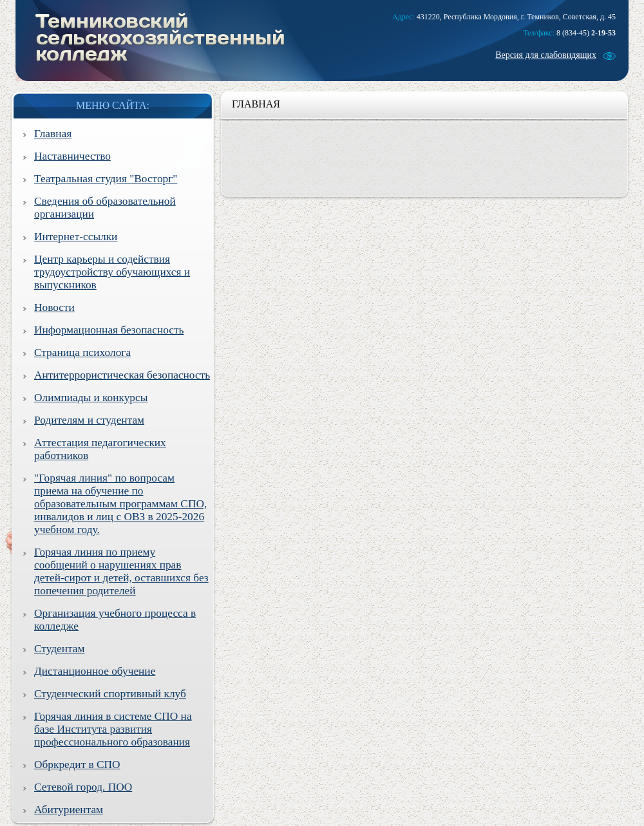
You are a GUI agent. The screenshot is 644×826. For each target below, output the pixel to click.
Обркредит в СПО (77, 765)
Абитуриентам (69, 810)
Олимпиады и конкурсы (91, 398)
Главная (53, 134)
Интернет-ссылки (76, 237)
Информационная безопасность (109, 330)
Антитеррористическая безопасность (122, 375)
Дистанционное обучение (95, 671)
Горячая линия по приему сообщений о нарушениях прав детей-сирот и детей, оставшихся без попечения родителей (121, 571)
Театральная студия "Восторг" (106, 179)
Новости (54, 307)
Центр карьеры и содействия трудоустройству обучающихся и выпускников (112, 272)
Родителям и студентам (89, 420)
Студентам (59, 649)
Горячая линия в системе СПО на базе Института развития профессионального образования (113, 729)
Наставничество (72, 156)
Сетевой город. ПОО (83, 787)
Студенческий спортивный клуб (110, 694)
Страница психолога (82, 352)
